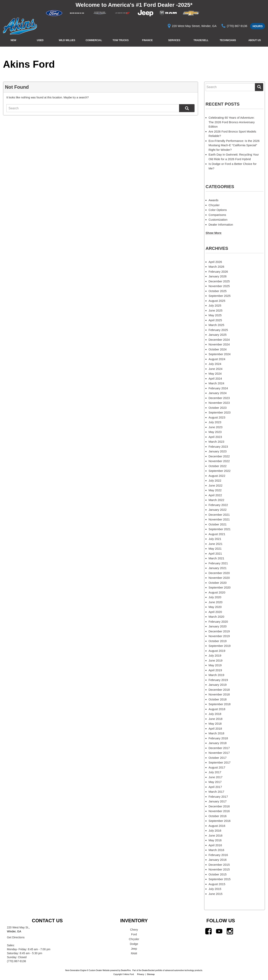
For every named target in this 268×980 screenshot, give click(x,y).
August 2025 (217, 301)
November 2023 (219, 403)
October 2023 (218, 408)
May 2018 (215, 724)
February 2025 (218, 330)
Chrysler (214, 205)
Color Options (218, 210)
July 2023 (215, 422)
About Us (255, 40)
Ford (134, 934)
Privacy (141, 974)
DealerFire (126, 970)
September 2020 (220, 587)
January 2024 (218, 393)
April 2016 (215, 845)
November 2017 (219, 753)
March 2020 (216, 617)
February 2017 (218, 797)
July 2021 (215, 539)
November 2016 (219, 811)
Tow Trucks (121, 40)
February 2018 (218, 738)
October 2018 (218, 699)
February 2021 (218, 563)
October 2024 (218, 349)
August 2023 (217, 417)
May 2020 (215, 607)
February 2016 (218, 855)
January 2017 (218, 801)
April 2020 (215, 612)
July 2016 (215, 830)
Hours (258, 26)
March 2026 (216, 267)
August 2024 (217, 359)
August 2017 (217, 767)
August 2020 (217, 592)
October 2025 (218, 291)
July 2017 (215, 772)
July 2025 (215, 305)
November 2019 (219, 636)
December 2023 (219, 398)
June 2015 (216, 894)
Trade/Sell (201, 40)
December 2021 (219, 515)
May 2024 (215, 374)
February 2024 (218, 388)
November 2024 (219, 344)
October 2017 (218, 758)
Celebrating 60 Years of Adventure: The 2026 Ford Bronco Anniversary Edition (232, 122)
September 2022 (220, 471)
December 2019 (219, 631)
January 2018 (218, 743)
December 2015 (219, 865)
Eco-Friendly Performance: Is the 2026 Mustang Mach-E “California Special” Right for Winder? (234, 145)
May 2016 (215, 840)
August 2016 (217, 826)
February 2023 (218, 447)
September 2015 (220, 879)
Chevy (134, 930)
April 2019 (215, 670)
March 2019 (216, 675)
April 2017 (215, 787)
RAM (134, 953)
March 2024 (216, 383)
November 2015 (219, 869)
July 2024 (215, 364)
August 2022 (217, 476)
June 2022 (216, 485)
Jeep (134, 949)
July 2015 (215, 889)
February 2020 (218, 622)
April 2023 (215, 437)
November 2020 (219, 578)
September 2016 (220, 821)
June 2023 (216, 427)
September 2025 (220, 296)
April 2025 (215, 320)
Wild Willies (67, 40)
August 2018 (217, 709)
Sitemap (151, 974)
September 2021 (220, 529)
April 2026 (215, 262)
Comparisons (217, 215)
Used (40, 40)
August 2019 (217, 651)
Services (174, 40)
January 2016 (218, 860)
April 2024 (215, 378)
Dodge (134, 944)
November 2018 (219, 694)
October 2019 (218, 641)
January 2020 (218, 626)
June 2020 (216, 602)
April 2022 (215, 495)
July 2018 (215, 714)
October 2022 (218, 466)
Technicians (228, 40)
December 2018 (219, 690)
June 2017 (216, 777)
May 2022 (215, 490)
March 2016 (216, 850)
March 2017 (216, 792)
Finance (147, 40)
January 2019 (218, 685)
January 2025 (218, 335)
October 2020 (218, 583)
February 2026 (218, 272)
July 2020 (215, 597)
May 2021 (215, 549)
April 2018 (215, 729)
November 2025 (219, 286)
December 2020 (219, 573)
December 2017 (219, 748)
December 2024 (219, 340)
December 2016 (219, 806)
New (13, 40)
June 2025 (216, 310)
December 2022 (219, 456)
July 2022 (215, 480)
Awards (214, 200)
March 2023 (216, 442)
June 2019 (216, 660)
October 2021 (218, 524)
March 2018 (216, 733)
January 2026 (218, 276)
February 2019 (218, 680)
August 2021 (217, 534)
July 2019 (215, 655)
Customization (218, 220)
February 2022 (218, 505)
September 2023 (220, 412)
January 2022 (218, 510)
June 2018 (216, 719)
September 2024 (220, 354)
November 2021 (219, 519)
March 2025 (216, 325)
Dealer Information (221, 225)
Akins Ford (29, 64)
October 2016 (218, 816)
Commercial (94, 40)
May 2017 (215, 782)
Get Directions (16, 937)
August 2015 (217, 884)
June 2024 (216, 369)
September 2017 (220, 762)
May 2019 (215, 665)
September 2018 (220, 704)
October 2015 (218, 874)
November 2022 (219, 461)
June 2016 (216, 835)
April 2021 (215, 553)
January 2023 (218, 451)
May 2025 (215, 315)
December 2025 (219, 281)
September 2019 (220, 646)
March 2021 (216, 558)
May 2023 (215, 432)
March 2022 (216, 500)
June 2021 (216, 544)
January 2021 (218, 568)
